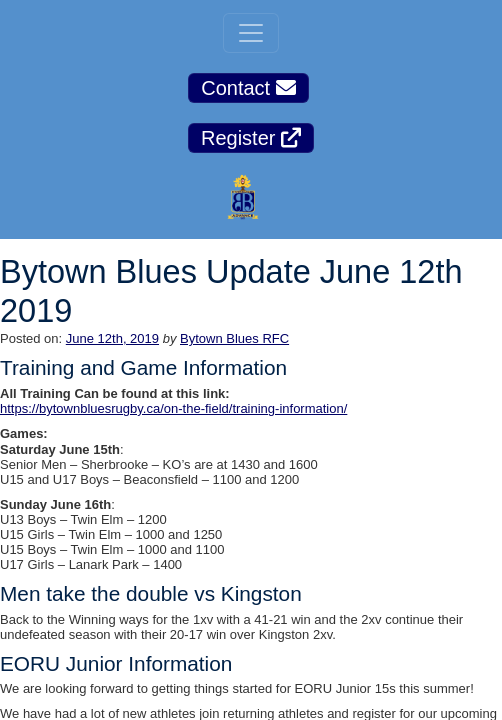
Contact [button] (248, 88)
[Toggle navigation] (251, 33)
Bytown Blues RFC (234, 338)
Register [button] (251, 138)
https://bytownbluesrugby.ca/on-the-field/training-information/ (173, 408)
